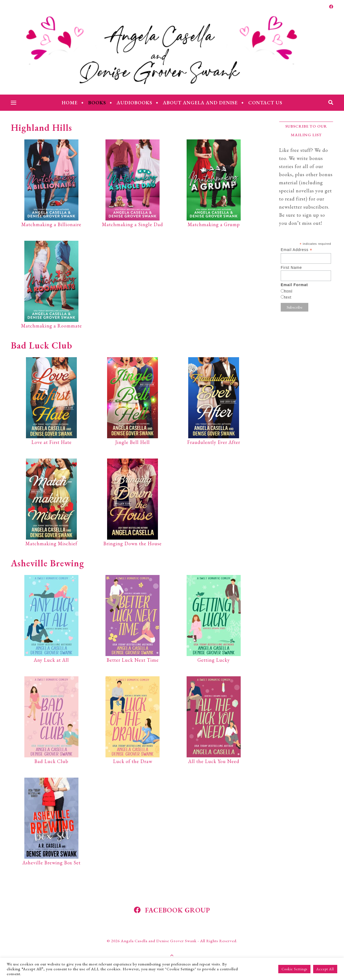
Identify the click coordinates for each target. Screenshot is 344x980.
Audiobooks (134, 103)
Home (70, 103)
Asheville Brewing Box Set (52, 863)
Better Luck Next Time (133, 660)
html (288, 291)
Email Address (297, 250)
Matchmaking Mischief (51, 543)
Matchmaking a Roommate (52, 326)
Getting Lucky (214, 660)
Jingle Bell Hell (133, 442)
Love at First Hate (52, 442)
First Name (291, 267)
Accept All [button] (325, 969)
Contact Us (265, 103)
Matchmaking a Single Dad (133, 224)
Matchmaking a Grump (214, 224)
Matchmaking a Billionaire (51, 224)
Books (97, 103)
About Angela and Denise (200, 103)
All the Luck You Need (214, 761)
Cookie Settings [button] (294, 969)
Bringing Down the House (133, 543)
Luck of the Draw (133, 761)
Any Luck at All (51, 660)
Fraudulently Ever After (214, 442)
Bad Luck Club (51, 761)
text (288, 297)
